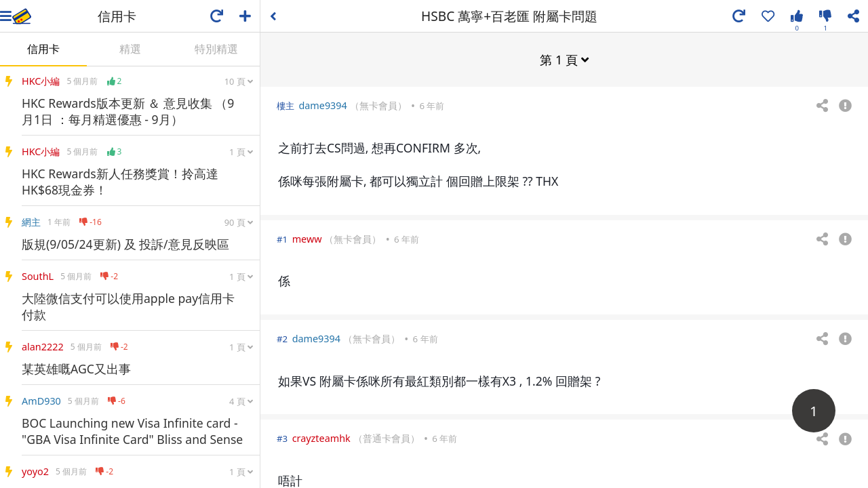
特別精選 (216, 49)
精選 (130, 49)
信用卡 (43, 49)
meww (307, 238)
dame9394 (322, 105)
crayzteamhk (321, 438)
